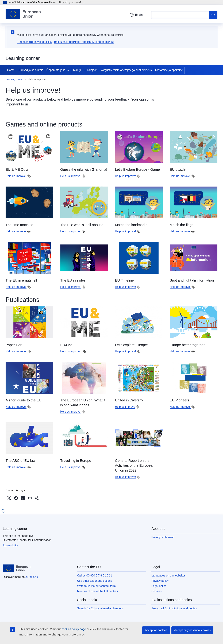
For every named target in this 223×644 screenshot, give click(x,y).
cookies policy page (74, 629)
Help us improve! (16, 176)
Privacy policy (160, 581)
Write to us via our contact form (96, 586)
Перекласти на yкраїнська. (35, 42)
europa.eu (32, 577)
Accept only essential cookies (192, 630)
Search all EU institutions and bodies (174, 608)
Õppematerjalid (56, 70)
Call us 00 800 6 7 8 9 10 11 (95, 576)
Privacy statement (162, 537)
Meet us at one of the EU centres (98, 591)
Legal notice (159, 586)
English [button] (137, 15)
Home (11, 70)
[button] (9, 498)
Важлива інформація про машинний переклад (84, 42)
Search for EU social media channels (100, 608)
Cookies (156, 591)
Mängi (77, 70)
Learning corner (14, 79)
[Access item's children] (69, 70)
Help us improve (125, 407)
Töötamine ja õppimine (169, 70)
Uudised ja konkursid (31, 70)
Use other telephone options (95, 581)
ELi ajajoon (91, 70)
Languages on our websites (168, 576)
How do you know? (72, 2)
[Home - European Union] (23, 14)
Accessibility (10, 545)
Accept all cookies (156, 630)
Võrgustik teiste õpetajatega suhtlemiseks (126, 70)
